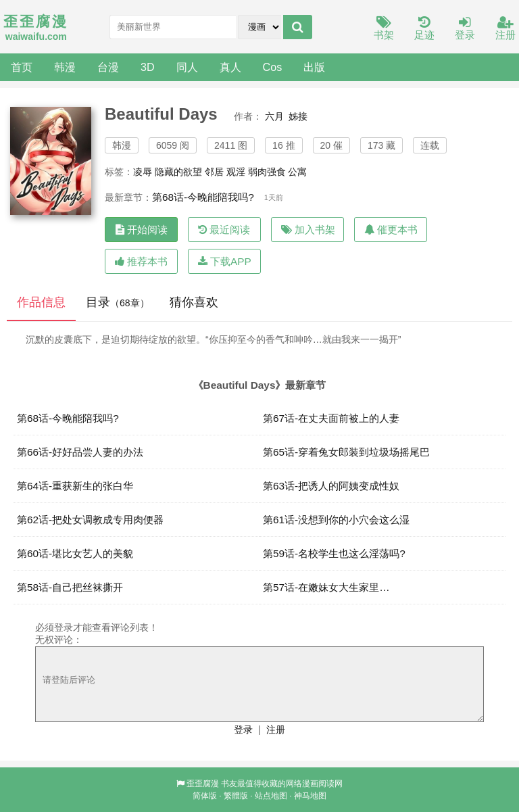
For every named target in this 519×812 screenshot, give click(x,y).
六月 (274, 116)
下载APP (225, 261)
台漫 (108, 67)
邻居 (214, 172)
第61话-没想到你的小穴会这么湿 (336, 520)
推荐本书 (141, 261)
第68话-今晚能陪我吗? (203, 197)
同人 (187, 67)
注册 (505, 29)
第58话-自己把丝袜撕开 (70, 587)
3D (148, 67)
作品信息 (41, 302)
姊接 (298, 116)
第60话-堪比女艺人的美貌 (75, 553)
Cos (273, 67)
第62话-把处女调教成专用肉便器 (90, 520)
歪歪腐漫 (203, 784)
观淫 (236, 172)
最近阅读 (224, 230)
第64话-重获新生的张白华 (75, 486)
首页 (22, 67)
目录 (118, 302)
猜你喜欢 (194, 302)
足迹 (424, 29)
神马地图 (310, 796)
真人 (230, 67)
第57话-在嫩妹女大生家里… (326, 587)
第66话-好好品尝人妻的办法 (80, 452)
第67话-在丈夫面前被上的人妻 (331, 418)
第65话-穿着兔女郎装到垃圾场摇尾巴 (346, 452)
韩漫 (65, 67)
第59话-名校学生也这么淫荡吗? (334, 553)
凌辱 (143, 172)
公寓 (297, 172)
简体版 (205, 796)
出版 (314, 67)
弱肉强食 (267, 172)
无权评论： (59, 640)
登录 (465, 29)
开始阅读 (142, 230)
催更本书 (391, 230)
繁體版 (236, 796)
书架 (384, 29)
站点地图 (271, 796)
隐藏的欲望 (178, 172)
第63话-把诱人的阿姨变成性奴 (331, 486)
